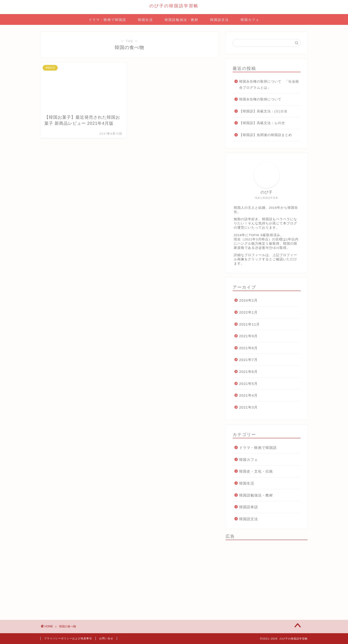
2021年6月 (248, 372)
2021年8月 (248, 348)
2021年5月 (248, 384)
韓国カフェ (250, 20)
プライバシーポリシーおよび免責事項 (68, 638)
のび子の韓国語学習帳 (174, 6)
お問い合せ (106, 638)
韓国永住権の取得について (260, 99)
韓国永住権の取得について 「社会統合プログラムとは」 (269, 85)
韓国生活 (145, 20)
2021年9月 (248, 336)
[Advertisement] (267, 576)
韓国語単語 (249, 507)
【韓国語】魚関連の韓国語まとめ (266, 135)
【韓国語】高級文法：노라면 (262, 123)
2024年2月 (248, 300)
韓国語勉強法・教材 (182, 20)
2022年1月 (248, 312)
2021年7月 (248, 360)
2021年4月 (248, 395)
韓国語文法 (219, 20)
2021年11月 (250, 324)
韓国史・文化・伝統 (256, 471)
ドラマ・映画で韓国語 (107, 20)
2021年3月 (248, 407)
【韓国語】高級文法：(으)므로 (263, 111)
